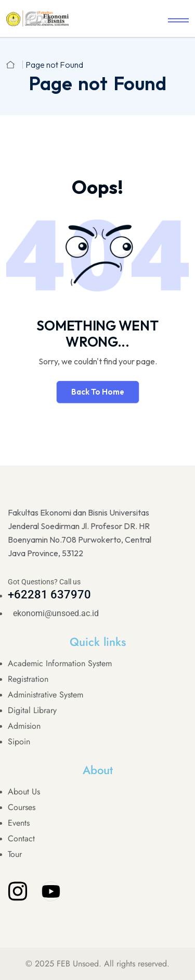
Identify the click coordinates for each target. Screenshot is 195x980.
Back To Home (98, 392)
